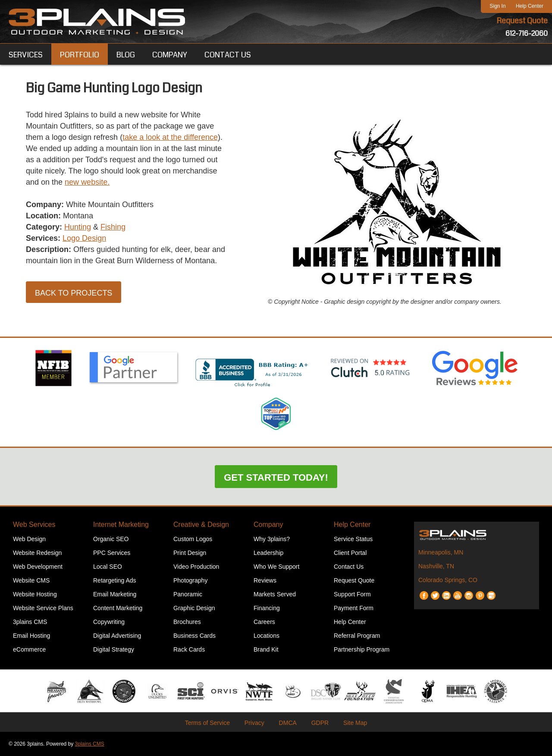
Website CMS (31, 580)
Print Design (190, 553)
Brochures (187, 622)
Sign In (497, 6)
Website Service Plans (43, 608)
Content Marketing (118, 608)
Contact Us (349, 567)
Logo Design (84, 238)
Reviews (265, 580)
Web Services (34, 524)
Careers (264, 622)
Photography (190, 580)
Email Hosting (31, 636)
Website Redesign (37, 553)
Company (268, 524)
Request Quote (522, 21)
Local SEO (108, 567)
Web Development (38, 567)
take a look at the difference (170, 137)
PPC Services (112, 553)
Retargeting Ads (115, 580)
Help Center (530, 6)
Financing (267, 608)
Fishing (113, 227)
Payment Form (354, 608)
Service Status (353, 539)
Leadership (268, 553)
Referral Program (357, 636)
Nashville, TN (436, 566)
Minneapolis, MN (441, 552)
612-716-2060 (527, 33)
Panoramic (188, 594)
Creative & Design (201, 524)
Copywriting (109, 622)
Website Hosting (35, 594)
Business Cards (194, 636)
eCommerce (29, 649)
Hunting (78, 227)
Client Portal (350, 553)
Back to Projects (74, 293)
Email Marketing (115, 594)
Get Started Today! (276, 477)
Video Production (196, 567)
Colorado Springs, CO (448, 580)
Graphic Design (194, 608)
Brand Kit (266, 649)
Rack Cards (189, 649)
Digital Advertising (117, 636)
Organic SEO (111, 539)
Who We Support (276, 567)
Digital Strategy (114, 649)
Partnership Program (362, 649)
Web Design (29, 539)
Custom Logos (193, 539)
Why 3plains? (272, 539)
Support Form (352, 594)
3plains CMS (30, 622)
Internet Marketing (121, 524)
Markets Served (275, 594)
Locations (267, 636)
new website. (87, 182)
